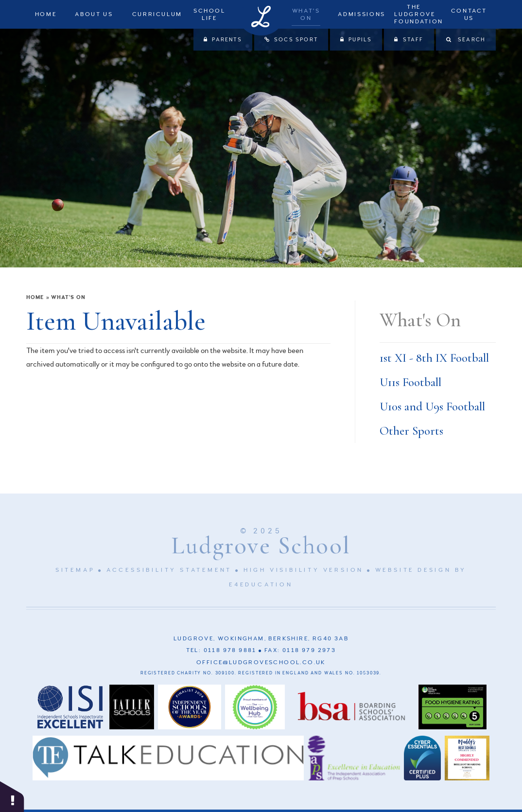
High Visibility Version (304, 570)
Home (35, 297)
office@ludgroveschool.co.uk (261, 662)
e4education (261, 585)
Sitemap (75, 570)
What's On (68, 297)
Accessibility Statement (169, 570)
